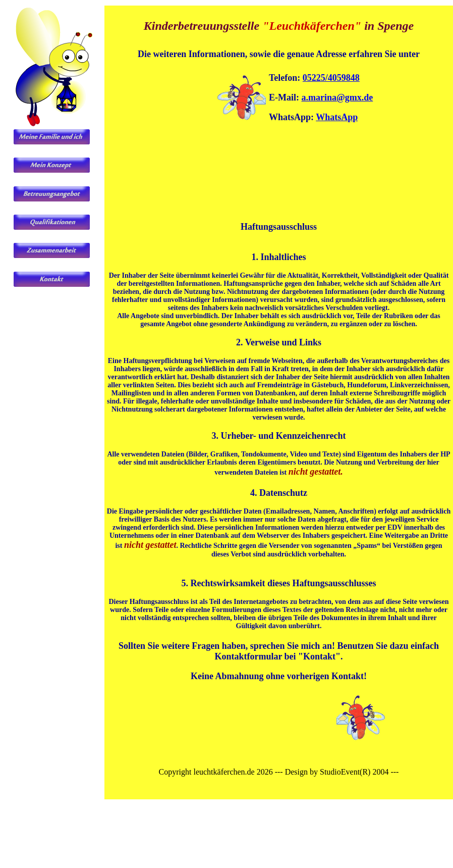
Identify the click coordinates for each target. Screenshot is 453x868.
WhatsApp (337, 117)
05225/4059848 (331, 78)
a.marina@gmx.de (337, 97)
